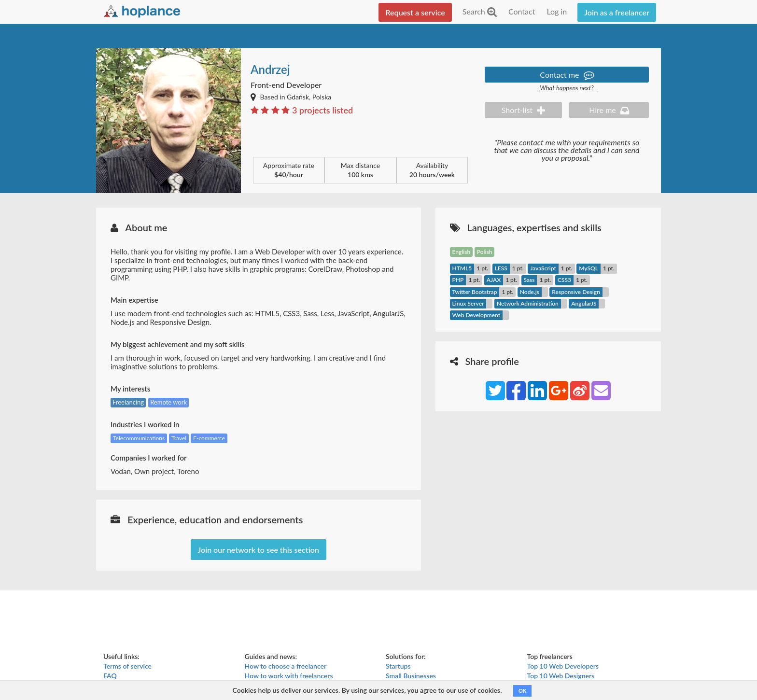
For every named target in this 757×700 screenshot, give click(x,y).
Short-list (523, 110)
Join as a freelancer (617, 12)
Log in (557, 11)
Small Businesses (411, 676)
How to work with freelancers (289, 676)
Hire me (609, 110)
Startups (398, 666)
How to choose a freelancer (286, 666)
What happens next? (567, 88)
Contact (522, 11)
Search (480, 11)
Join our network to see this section (259, 550)
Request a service (415, 12)
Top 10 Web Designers (561, 676)
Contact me (567, 75)
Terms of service (127, 666)
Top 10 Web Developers (563, 666)
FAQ (110, 676)
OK (522, 691)
